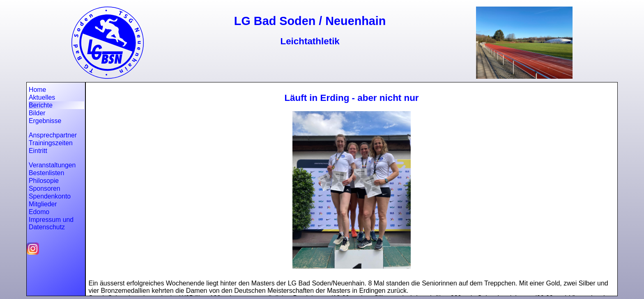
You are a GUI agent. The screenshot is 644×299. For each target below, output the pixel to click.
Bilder (37, 113)
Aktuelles (42, 97)
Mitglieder (43, 204)
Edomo (39, 212)
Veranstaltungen (52, 165)
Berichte (41, 105)
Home (37, 90)
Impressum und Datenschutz (51, 223)
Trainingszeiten (51, 143)
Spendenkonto (50, 196)
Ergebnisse (45, 121)
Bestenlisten (46, 173)
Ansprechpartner (53, 135)
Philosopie (44, 181)
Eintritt (38, 151)
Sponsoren (45, 188)
